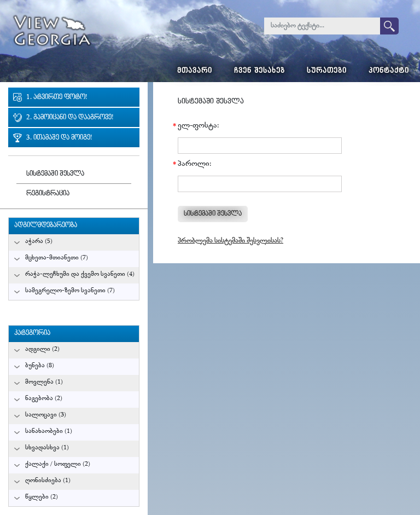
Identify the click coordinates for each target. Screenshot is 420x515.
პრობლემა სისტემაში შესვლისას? (231, 241)
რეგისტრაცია (48, 194)
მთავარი (195, 71)
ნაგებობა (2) (44, 399)
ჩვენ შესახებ (259, 71)
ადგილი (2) (42, 349)
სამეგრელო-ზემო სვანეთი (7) (70, 291)
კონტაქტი (389, 71)
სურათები (327, 71)
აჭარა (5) (39, 242)
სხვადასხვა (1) (47, 448)
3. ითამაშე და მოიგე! (59, 138)
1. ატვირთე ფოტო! (57, 98)
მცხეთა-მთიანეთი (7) (57, 258)
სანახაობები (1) (49, 432)
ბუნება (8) (40, 366)
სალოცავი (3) (46, 415)
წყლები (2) (42, 497)
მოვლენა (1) (44, 382)
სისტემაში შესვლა (55, 174)
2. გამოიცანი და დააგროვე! (70, 118)
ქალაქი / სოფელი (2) (58, 464)
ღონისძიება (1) (48, 481)
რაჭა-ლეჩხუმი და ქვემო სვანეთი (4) (80, 274)
